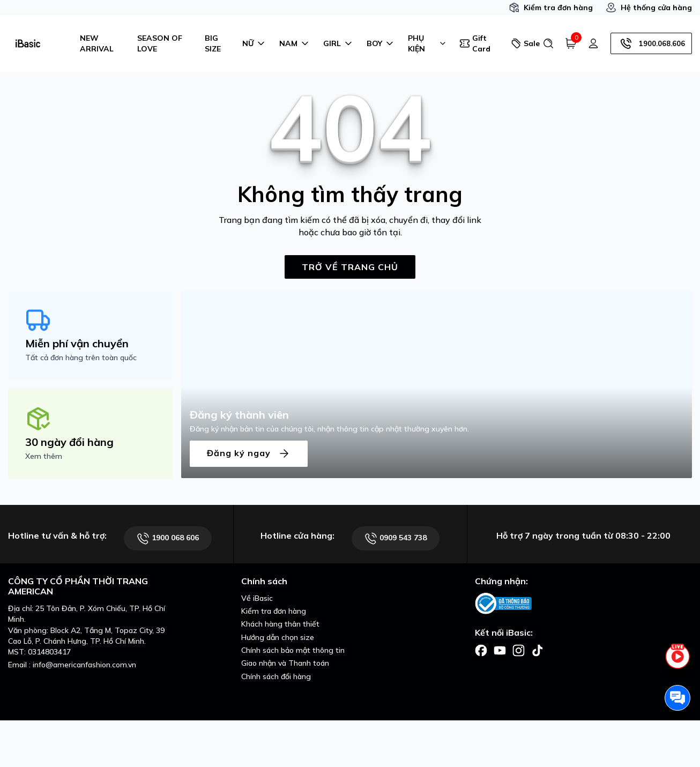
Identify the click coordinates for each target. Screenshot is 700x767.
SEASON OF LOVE (160, 43)
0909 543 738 (396, 538)
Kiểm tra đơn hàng (551, 8)
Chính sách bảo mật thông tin (293, 650)
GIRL (338, 43)
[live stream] (677, 662)
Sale (523, 43)
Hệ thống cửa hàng (649, 8)
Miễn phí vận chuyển (77, 343)
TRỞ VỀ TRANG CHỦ (350, 267)
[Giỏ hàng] (571, 43)
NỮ (254, 43)
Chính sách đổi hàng (276, 676)
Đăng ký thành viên (239, 415)
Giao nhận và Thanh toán (285, 663)
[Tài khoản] (593, 43)
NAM (295, 43)
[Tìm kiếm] (548, 43)
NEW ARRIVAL (97, 43)
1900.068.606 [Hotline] (651, 43)
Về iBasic (257, 598)
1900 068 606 (168, 538)
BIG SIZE (213, 43)
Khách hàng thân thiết (280, 624)
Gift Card (475, 43)
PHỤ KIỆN (427, 43)
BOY (381, 43)
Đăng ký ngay (249, 454)
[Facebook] (481, 650)
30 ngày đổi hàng (69, 442)
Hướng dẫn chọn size (278, 637)
